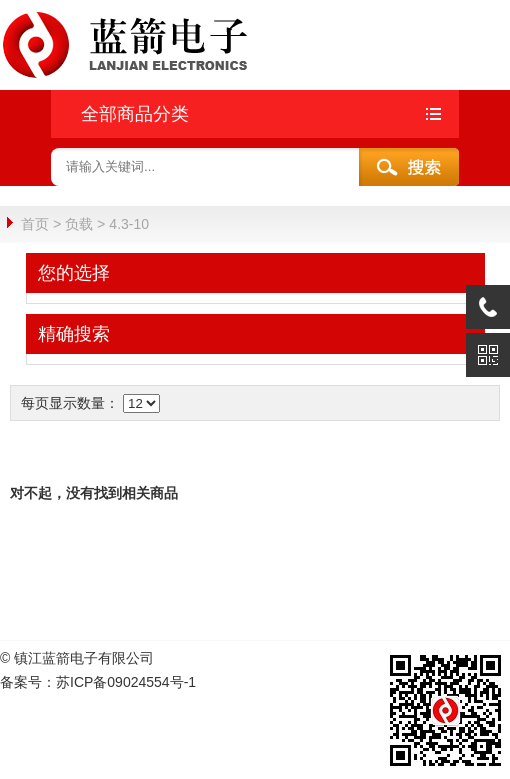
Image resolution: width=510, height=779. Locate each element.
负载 (79, 224)
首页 (35, 224)
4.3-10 (129, 224)
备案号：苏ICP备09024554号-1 (98, 681)
